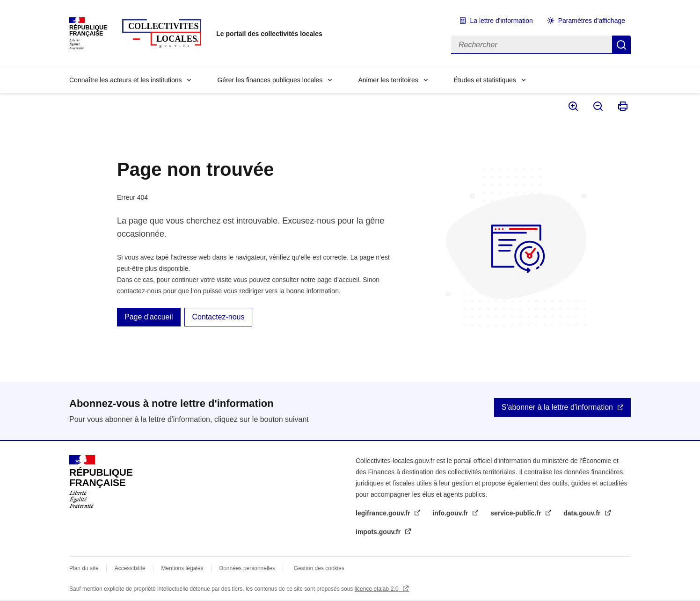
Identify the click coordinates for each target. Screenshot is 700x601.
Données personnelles (247, 568)
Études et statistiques (485, 80)
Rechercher (621, 45)
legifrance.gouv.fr (384, 513)
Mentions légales (182, 568)
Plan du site (84, 568)
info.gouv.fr (451, 513)
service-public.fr (517, 513)
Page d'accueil (149, 317)
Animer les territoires (388, 80)
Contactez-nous (218, 317)
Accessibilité (130, 568)
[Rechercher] (532, 45)
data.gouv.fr (583, 513)
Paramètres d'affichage (592, 21)
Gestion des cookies (319, 568)
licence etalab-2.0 (377, 589)
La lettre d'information (502, 21)
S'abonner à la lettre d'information (557, 407)
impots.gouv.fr (379, 532)
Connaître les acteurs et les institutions (125, 80)
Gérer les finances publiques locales (270, 80)
